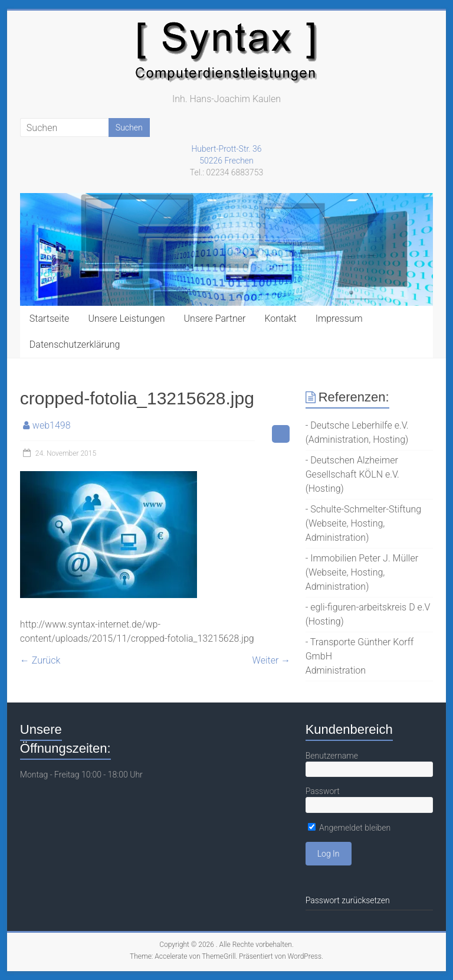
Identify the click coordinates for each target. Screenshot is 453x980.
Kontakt (280, 318)
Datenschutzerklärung (75, 344)
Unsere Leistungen (126, 318)
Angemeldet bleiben (349, 828)
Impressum (339, 318)
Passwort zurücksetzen (348, 900)
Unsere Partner (215, 318)
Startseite (50, 318)
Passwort (323, 791)
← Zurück (40, 660)
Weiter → (272, 660)
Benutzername (332, 756)
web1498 (52, 425)
